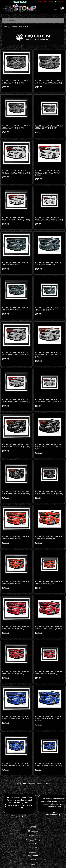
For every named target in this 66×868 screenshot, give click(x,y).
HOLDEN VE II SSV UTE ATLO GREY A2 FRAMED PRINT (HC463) (16, 127)
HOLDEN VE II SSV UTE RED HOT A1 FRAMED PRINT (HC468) (16, 538)
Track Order (33, 836)
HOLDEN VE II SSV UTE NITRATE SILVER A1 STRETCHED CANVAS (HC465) (48, 355)
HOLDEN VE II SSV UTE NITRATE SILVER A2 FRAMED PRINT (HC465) (16, 401)
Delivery (33, 860)
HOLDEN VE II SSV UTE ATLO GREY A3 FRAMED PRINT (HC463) (49, 127)
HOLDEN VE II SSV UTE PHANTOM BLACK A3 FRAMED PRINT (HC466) (49, 493)
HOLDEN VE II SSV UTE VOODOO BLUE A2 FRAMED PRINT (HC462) (15, 764)
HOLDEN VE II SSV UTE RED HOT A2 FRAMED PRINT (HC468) (16, 583)
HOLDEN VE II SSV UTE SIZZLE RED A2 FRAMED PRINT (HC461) (16, 673)
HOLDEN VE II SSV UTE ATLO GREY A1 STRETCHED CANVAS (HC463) (49, 82)
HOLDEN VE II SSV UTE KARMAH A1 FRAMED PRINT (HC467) (16, 264)
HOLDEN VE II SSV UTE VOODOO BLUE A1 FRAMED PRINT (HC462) (15, 718)
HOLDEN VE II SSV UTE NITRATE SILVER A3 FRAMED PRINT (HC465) (49, 401)
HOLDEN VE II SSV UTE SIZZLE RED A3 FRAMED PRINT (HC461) (49, 673)
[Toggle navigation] (55, 9)
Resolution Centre (33, 840)
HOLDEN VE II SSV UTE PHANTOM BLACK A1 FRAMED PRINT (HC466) (16, 446)
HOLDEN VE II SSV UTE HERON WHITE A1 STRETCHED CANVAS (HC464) (48, 173)
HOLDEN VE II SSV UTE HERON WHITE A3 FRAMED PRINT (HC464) (49, 219)
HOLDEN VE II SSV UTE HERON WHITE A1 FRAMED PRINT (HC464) (16, 172)
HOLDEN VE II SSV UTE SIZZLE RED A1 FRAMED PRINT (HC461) (16, 628)
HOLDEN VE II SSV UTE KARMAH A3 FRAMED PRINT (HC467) (49, 309)
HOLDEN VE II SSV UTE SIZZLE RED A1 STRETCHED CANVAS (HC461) (49, 628)
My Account (33, 831)
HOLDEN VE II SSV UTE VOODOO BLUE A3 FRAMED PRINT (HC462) (48, 765)
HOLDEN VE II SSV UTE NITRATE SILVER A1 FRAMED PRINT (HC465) (16, 354)
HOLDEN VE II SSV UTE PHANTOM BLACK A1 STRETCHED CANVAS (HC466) (48, 447)
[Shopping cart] (61, 9)
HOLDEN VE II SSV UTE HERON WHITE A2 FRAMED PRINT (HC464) (16, 219)
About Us (33, 848)
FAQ (33, 864)
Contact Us (33, 852)
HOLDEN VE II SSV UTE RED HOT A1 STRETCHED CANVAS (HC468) (49, 538)
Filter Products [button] (10, 21)
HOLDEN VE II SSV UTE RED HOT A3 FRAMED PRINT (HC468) (49, 583)
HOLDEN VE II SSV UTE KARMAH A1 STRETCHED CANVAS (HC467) (49, 264)
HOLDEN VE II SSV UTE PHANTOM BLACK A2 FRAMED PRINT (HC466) (16, 493)
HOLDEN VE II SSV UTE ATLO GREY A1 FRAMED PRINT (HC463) (16, 82)
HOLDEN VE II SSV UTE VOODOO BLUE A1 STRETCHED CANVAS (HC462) (48, 719)
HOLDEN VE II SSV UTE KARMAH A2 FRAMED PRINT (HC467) (16, 309)
